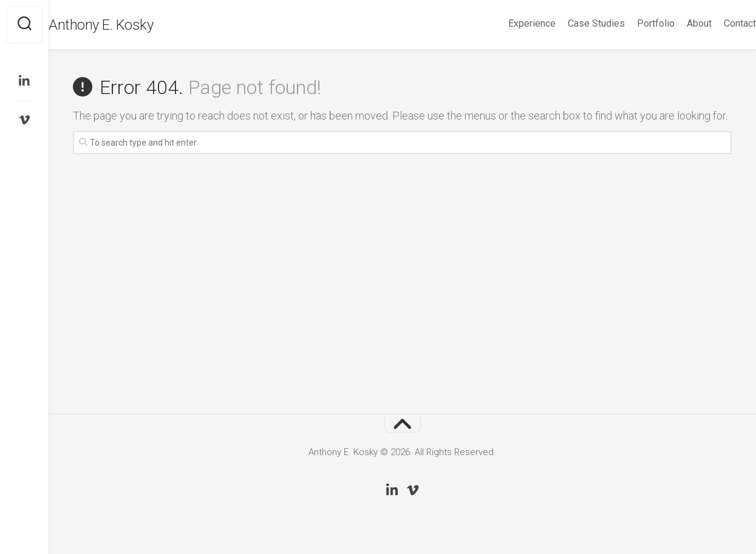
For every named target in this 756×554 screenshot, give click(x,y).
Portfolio (632, 23)
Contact (716, 23)
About (675, 23)
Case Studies (572, 23)
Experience (508, 23)
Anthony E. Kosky (125, 25)
